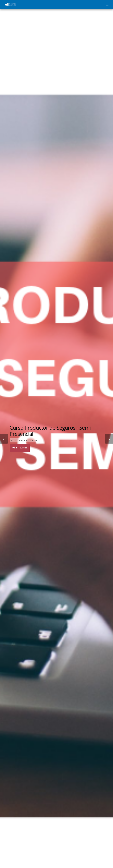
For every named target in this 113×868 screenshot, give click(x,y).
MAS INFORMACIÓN (20, 448)
